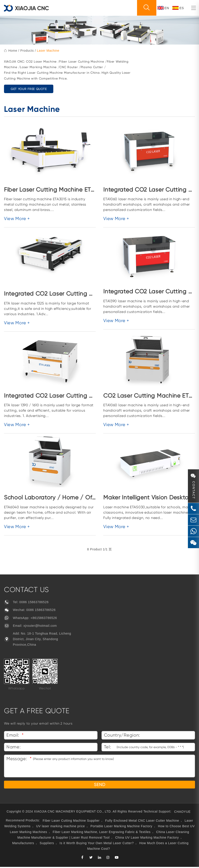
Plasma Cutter (92, 67)
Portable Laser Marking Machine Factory (121, 827)
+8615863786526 (44, 618)
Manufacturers (23, 844)
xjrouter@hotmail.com (40, 626)
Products (27, 51)
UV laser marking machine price (61, 827)
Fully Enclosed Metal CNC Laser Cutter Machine (142, 822)
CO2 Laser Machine (41, 61)
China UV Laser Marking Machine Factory (147, 838)
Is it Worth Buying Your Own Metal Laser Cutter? (97, 844)
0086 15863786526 (34, 602)
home (13, 51)
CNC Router (69, 67)
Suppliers (47, 844)
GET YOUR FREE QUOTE (29, 89)
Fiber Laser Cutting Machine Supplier (71, 822)
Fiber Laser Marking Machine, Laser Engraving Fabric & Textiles (102, 833)
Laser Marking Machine (38, 67)
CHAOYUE (184, 813)
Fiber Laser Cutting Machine (82, 61)
